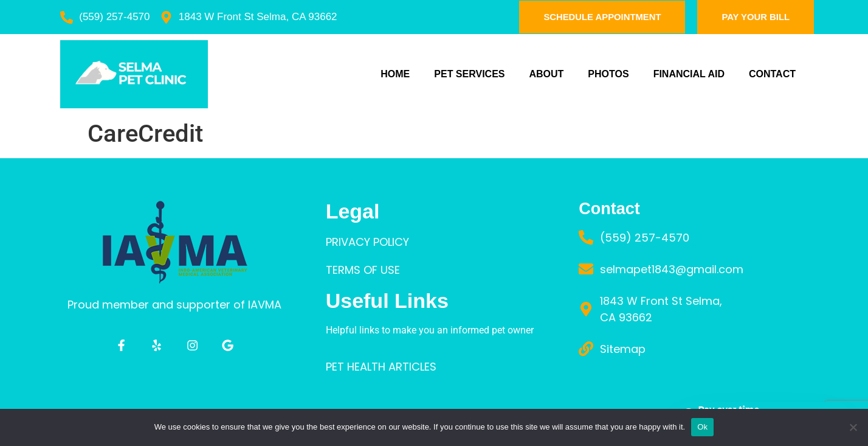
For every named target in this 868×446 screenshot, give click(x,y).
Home (395, 74)
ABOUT (546, 74)
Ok (702, 427)
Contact (772, 74)
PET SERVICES (469, 74)
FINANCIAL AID (689, 74)
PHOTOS (608, 74)
